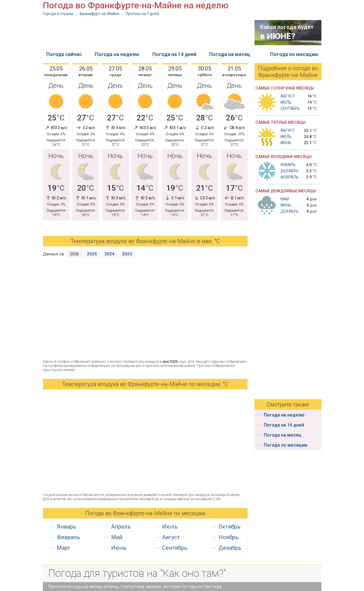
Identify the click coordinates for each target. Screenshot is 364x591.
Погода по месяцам (294, 54)
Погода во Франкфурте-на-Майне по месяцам (145, 513)
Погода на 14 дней (174, 54)
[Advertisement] (144, 33)
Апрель (121, 527)
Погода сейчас (64, 54)
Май (117, 537)
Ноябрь (229, 537)
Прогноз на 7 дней (142, 14)
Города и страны (58, 14)
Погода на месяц (230, 54)
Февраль (69, 537)
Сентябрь (175, 548)
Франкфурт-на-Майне (99, 14)
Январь (67, 527)
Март (63, 548)
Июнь (119, 548)
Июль (170, 527)
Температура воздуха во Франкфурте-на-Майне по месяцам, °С (145, 384)
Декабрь (230, 548)
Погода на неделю (117, 54)
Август (171, 537)
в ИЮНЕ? (278, 36)
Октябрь (230, 527)
